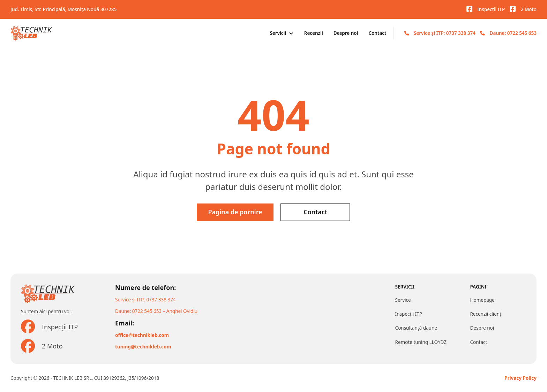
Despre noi (346, 33)
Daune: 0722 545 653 (513, 33)
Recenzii (314, 33)
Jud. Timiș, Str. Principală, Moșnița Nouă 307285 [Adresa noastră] (63, 9)
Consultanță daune (416, 328)
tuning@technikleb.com (143, 347)
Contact (377, 33)
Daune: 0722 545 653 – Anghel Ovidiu (156, 311)
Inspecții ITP (409, 314)
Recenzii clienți (486, 314)
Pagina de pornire (235, 212)
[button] (9, 383)
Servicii (278, 33)
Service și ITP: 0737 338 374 (445, 33)
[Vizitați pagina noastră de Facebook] (470, 9)
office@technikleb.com (142, 335)
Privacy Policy (520, 378)
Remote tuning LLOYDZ (421, 342)
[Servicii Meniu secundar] (291, 33)
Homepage (482, 300)
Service (403, 300)
